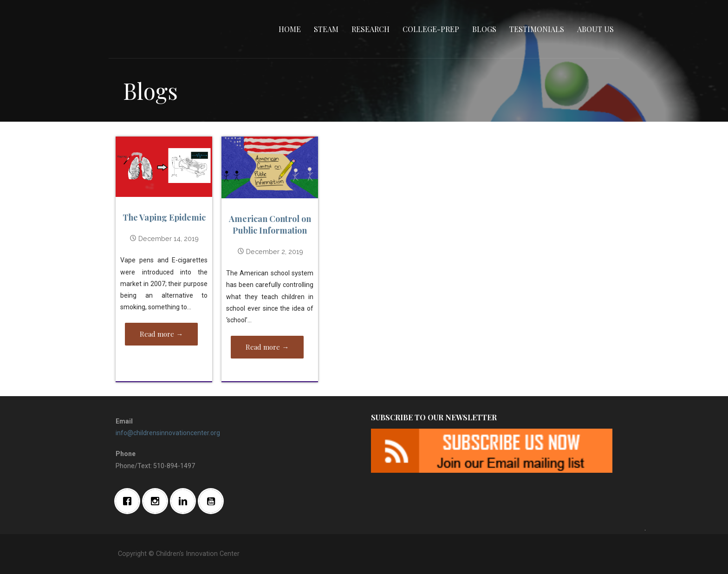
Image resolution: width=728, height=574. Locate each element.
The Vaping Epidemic (164, 217)
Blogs (484, 29)
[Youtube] (213, 501)
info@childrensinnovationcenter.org (168, 433)
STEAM (326, 29)
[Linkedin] (185, 501)
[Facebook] (130, 501)
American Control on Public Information (270, 225)
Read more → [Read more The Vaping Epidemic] (161, 334)
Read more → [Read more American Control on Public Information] (267, 347)
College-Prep (431, 29)
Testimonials (537, 29)
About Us (595, 29)
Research (370, 29)
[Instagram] (157, 501)
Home (290, 29)
